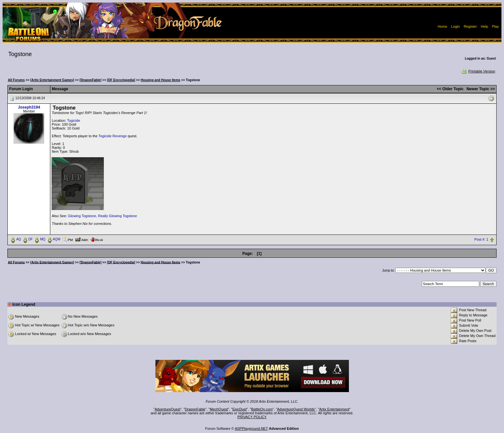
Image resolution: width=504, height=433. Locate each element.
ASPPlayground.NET (251, 428)
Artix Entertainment (334, 409)
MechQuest (219, 409)
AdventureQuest (168, 409)
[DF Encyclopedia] (121, 80)
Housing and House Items (160, 80)
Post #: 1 (481, 239)
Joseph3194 (29, 107)
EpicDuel (240, 409)
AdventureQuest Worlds (296, 409)
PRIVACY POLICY (252, 417)
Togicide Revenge (112, 136)
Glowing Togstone (82, 216)
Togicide (74, 120)
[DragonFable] (91, 80)
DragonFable (195, 409)
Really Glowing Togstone (118, 216)
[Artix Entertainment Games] (52, 80)
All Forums (16, 80)
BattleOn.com (262, 409)
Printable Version (478, 71)
